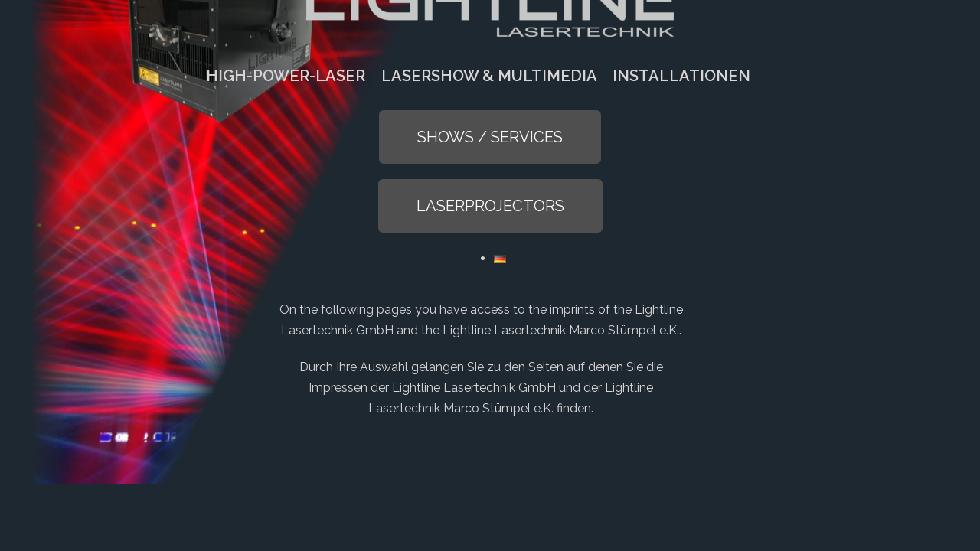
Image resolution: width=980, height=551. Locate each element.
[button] (490, 137)
